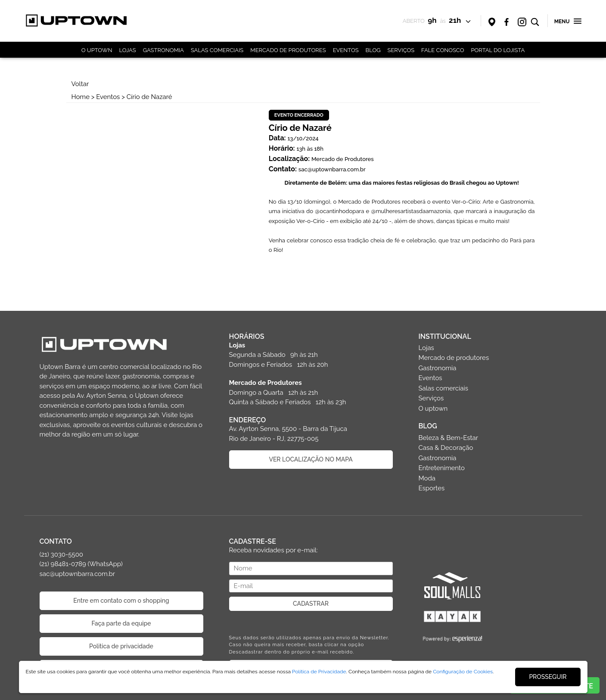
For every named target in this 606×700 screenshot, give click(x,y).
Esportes (432, 488)
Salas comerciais (444, 388)
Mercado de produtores (454, 358)
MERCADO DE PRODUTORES (288, 50)
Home (81, 97)
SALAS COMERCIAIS (217, 50)
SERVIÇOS (401, 50)
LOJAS (127, 50)
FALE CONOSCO (443, 50)
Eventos (108, 97)
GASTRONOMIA (163, 50)
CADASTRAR (311, 604)
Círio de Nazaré (149, 97)
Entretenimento (442, 468)
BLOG (373, 50)
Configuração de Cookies (463, 672)
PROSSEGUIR (548, 677)
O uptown (433, 409)
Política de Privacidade (319, 672)
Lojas (426, 348)
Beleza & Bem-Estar (449, 438)
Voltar (80, 84)
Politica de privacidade (121, 646)
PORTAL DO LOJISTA (498, 50)
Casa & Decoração (446, 448)
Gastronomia (438, 368)
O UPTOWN (97, 50)
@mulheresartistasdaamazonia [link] (411, 211)
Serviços (431, 398)
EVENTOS (346, 50)
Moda (427, 478)
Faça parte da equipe (121, 623)
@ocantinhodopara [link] (339, 211)
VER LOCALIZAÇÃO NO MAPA (311, 459)
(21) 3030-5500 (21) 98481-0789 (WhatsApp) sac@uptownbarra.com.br (81, 564)
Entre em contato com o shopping (121, 601)
